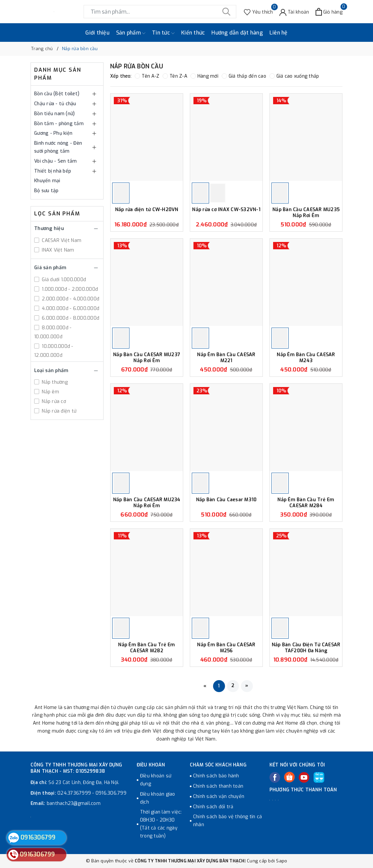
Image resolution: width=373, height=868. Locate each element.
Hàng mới (204, 76)
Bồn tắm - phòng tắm (59, 124)
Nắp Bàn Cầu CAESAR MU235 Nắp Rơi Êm (306, 213)
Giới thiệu (97, 33)
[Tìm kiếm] (226, 12)
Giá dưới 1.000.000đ (63, 280)
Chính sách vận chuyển (219, 796)
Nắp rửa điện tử (58, 411)
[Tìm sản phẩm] (160, 12)
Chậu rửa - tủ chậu (55, 104)
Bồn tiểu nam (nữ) (54, 114)
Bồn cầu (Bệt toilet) (57, 94)
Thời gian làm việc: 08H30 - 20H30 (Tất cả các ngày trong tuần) (161, 824)
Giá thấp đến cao (244, 76)
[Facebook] (275, 777)
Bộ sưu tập (46, 191)
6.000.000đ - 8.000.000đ (70, 318)
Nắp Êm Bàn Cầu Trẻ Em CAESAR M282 (147, 648)
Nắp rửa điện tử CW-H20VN (147, 210)
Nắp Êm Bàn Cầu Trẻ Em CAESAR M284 (306, 503)
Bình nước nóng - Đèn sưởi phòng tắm (58, 147)
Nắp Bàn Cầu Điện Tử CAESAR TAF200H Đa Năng (306, 648)
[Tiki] (319, 777)
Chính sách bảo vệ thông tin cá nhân (228, 821)
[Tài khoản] (294, 12)
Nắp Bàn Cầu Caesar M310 (226, 500)
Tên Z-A (175, 76)
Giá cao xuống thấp (294, 76)
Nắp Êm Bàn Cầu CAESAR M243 (306, 358)
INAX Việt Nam (57, 250)
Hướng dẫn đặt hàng (237, 33)
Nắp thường (54, 382)
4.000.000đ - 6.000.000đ (70, 309)
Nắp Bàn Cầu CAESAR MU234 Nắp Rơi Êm (147, 503)
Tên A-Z (147, 76)
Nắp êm (50, 392)
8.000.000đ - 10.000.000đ (53, 332)
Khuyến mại (47, 181)
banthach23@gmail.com (74, 803)
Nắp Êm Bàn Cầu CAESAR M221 (226, 358)
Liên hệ (279, 33)
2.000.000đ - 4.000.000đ (70, 299)
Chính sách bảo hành (216, 776)
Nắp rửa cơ (53, 401)
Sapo (282, 861)
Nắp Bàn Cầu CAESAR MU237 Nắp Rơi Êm (147, 358)
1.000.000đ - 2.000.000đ (69, 289)
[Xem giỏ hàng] (329, 12)
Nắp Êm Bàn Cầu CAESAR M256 (226, 648)
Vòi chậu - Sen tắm (56, 161)
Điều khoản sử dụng (156, 780)
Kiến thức (193, 33)
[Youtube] (304, 777)
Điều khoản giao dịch (158, 798)
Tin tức (163, 33)
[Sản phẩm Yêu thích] (259, 12)
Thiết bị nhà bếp (53, 171)
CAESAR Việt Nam (61, 240)
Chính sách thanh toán (218, 786)
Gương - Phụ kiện (53, 133)
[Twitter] (289, 777)
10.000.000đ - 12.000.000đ (54, 351)
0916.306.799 (111, 793)
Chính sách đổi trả (213, 807)
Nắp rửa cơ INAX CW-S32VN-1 (226, 210)
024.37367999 (74, 793)
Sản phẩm (131, 33)
